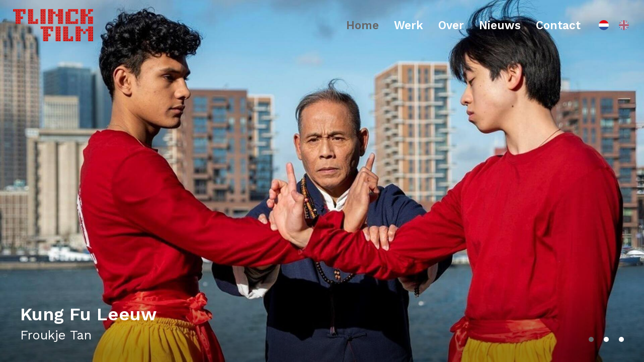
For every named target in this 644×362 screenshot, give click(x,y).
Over (451, 25)
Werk (409, 25)
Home (363, 25)
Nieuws (500, 25)
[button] (591, 339)
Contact (558, 25)
